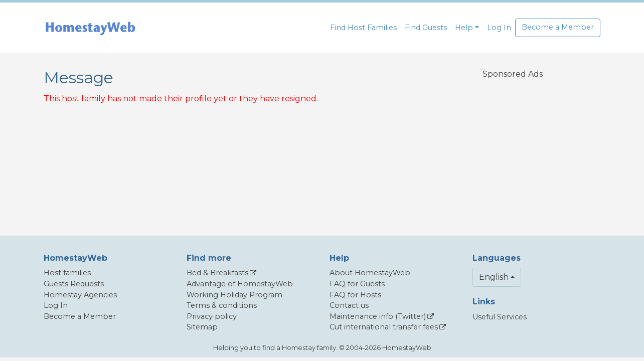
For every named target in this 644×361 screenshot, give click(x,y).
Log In (499, 28)
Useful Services (500, 317)
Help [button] (464, 28)
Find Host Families (363, 28)
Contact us (349, 305)
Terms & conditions (222, 305)
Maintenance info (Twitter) (378, 316)
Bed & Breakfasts (217, 273)
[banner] (90, 28)
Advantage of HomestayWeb (240, 284)
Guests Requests (74, 284)
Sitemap (202, 327)
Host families (67, 273)
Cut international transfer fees (384, 327)
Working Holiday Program (234, 295)
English (494, 277)
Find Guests (426, 28)
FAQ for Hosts (355, 295)
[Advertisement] (513, 151)
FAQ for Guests (357, 284)
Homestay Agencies (80, 295)
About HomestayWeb (370, 273)
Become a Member (558, 27)
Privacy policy (212, 316)
